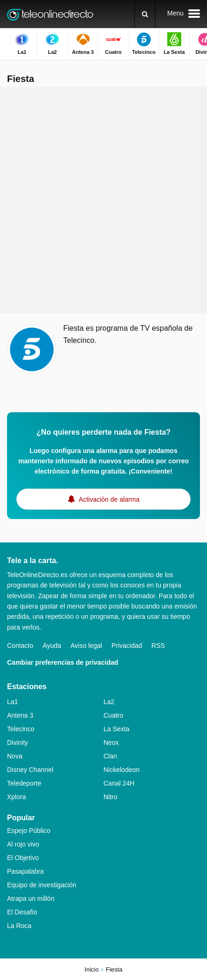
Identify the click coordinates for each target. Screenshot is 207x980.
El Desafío (22, 912)
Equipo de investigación (42, 885)
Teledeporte (24, 783)
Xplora (16, 797)
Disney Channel (30, 770)
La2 (109, 702)
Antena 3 (20, 715)
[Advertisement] (103, 200)
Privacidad (127, 646)
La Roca (19, 926)
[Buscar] (145, 14)
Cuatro (113, 715)
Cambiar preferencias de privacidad (63, 662)
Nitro (111, 797)
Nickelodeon (122, 770)
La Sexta (116, 729)
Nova (15, 756)
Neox (111, 742)
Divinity (18, 742)
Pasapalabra (26, 871)
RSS (158, 646)
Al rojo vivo (23, 844)
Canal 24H (119, 783)
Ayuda (52, 646)
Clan (110, 756)
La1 (12, 702)
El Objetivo (23, 858)
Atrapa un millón (31, 898)
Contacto (20, 646)
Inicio (92, 969)
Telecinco (21, 729)
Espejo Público (29, 831)
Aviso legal (86, 646)
